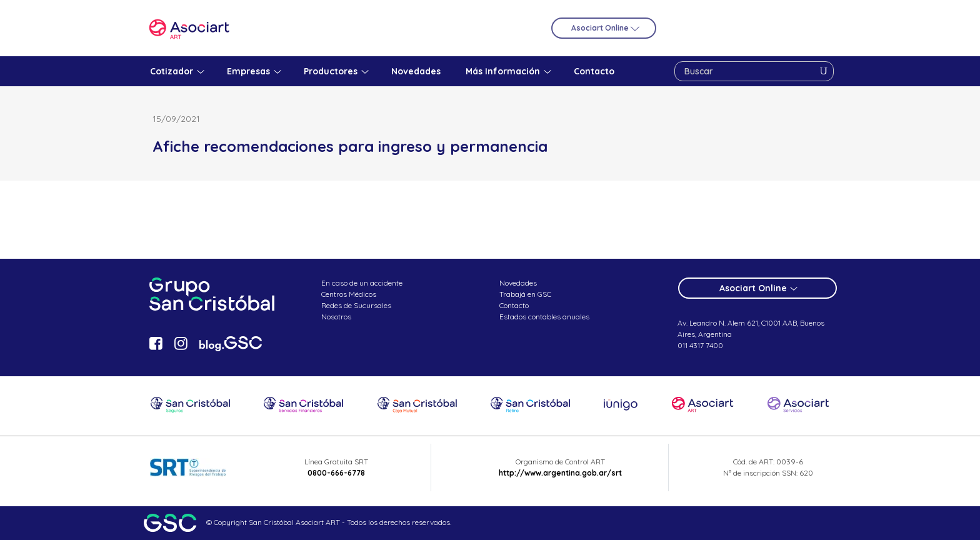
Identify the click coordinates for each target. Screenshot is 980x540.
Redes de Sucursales (356, 305)
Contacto (514, 305)
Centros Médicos (349, 294)
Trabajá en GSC (525, 294)
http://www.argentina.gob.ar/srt (560, 473)
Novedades (518, 283)
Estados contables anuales (544, 317)
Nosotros (336, 317)
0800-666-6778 (336, 473)
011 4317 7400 (700, 345)
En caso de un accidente (362, 283)
